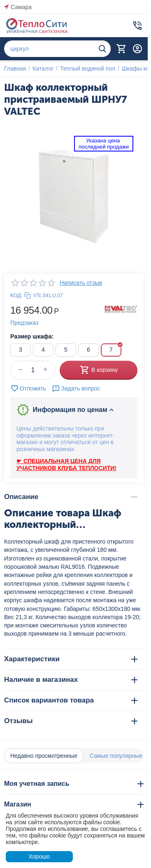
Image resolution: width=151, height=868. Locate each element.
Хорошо (39, 856)
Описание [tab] (71, 497)
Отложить (28, 388)
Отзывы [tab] (71, 721)
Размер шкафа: (32, 336)
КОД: (16, 295)
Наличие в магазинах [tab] (71, 680)
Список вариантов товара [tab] (71, 700)
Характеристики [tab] (71, 659)
